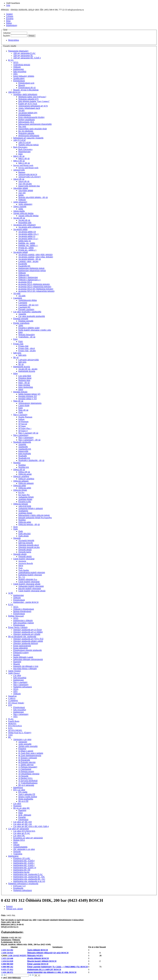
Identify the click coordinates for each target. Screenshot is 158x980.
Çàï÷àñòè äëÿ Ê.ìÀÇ (22, 833)
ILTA (10, 728)
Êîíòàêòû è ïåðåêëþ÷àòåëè (29, 328)
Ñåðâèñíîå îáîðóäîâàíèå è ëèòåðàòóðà (23, 884)
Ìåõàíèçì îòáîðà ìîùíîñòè (28, 797)
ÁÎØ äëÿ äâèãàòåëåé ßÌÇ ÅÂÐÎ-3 (27, 58)
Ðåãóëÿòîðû (23, 451)
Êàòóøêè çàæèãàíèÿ (26, 309)
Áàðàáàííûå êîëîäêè (26, 497)
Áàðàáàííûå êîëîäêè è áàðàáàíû (31, 508)
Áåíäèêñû (22, 314)
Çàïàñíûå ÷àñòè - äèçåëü (28, 261)
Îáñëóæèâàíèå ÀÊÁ (26, 122)
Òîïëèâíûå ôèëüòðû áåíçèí (29, 545)
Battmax (22, 172)
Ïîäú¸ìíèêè (22, 127)
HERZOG (12, 723)
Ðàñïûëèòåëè (19, 69)
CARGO (12, 698)
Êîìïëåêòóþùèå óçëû (26, 83)
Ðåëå (20, 154)
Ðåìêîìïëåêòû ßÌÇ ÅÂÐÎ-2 (24, 865)
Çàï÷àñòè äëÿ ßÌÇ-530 (23, 824)
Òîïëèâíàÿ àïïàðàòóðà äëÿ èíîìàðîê (27, 634)
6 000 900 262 (7, 967)
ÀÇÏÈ (11, 593)
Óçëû (15, 527)
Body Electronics (20, 147)
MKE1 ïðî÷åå (19, 156)
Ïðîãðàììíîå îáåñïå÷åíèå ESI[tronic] (32, 97)
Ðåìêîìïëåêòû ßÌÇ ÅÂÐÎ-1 (24, 863)
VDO (10, 735)
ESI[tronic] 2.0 (19, 886)
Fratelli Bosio (14, 721)
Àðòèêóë (7, 33)
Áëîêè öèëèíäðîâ (25, 744)
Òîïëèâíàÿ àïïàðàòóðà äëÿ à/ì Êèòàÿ (28, 630)
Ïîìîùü (8, 21)
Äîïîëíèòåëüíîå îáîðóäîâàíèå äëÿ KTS (33, 106)
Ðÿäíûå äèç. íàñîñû (26, 248)
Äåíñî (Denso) (14, 673)
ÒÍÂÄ (16, 62)
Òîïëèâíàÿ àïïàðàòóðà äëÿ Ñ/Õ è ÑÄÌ (28, 639)
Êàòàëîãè (22, 817)
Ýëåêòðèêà (18, 854)
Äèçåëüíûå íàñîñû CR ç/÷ (29, 234)
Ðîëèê (21, 390)
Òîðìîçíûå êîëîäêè (20, 490)
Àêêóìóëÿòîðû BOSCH (28, 175)
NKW (21, 566)
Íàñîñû (21, 195)
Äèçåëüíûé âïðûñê (21, 252)
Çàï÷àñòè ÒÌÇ (19, 836)
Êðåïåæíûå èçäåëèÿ (21, 653)
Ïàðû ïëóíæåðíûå (20, 72)
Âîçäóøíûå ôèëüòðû (26, 541)
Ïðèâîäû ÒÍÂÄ (19, 840)
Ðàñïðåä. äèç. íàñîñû (27, 243)
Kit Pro (21, 492)
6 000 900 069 (7, 964)
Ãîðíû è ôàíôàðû (20, 207)
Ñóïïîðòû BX (24, 467)
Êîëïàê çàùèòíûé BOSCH (38, 964)
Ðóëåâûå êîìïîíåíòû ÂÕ (28, 396)
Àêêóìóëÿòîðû (19, 170)
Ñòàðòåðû (23, 456)
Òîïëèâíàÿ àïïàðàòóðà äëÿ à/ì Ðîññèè (28, 632)
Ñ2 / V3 (22, 577)
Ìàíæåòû (17, 655)
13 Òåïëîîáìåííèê (25, 769)
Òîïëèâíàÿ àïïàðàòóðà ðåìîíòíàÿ (26, 643)
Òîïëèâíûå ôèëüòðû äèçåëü (29, 547)
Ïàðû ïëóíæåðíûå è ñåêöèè (24, 623)
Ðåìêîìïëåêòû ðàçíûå (21, 872)
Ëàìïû (15, 339)
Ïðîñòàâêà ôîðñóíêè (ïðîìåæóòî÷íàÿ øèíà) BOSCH (48, 953)
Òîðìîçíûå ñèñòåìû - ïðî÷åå (29, 525)
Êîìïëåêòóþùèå (19, 81)
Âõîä (8, 5)
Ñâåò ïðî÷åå (18, 401)
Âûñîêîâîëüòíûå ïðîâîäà (28, 300)
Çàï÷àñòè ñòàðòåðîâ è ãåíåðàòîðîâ (27, 312)
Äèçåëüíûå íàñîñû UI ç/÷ (28, 239)
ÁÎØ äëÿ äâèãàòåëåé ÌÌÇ (23, 56)
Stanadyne (12, 696)
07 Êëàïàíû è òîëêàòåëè (28, 758)
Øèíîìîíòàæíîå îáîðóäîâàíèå (29, 136)
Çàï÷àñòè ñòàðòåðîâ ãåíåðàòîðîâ (32, 316)
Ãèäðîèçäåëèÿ (19, 78)
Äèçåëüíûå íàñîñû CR (27, 232)
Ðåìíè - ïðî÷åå (24, 383)
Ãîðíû (21, 209)
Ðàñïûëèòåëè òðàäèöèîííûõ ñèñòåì (32, 271)
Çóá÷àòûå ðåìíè (25, 376)
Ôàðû (21, 412)
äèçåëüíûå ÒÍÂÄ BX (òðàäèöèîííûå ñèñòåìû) (36, 291)
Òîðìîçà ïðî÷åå (19, 470)
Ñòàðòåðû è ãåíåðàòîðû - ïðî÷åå (31, 460)
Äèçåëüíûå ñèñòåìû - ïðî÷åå (30, 259)
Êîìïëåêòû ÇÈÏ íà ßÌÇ (22, 858)
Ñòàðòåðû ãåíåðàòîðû (22, 442)
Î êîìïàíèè (10, 16)
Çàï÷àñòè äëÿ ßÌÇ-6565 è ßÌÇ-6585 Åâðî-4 (31, 826)
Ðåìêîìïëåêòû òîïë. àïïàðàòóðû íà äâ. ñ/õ (29, 881)
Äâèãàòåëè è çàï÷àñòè (22, 740)
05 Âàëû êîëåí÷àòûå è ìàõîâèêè (31, 753)
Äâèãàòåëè (23, 742)
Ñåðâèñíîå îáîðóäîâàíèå (23, 687)
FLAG (11, 719)
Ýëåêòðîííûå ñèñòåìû (22, 65)
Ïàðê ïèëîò (17, 353)
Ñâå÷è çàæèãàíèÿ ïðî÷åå (28, 433)
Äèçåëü (21, 110)
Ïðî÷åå (16, 358)
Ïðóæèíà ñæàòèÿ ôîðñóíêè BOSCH (42, 961)
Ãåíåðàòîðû (23, 447)
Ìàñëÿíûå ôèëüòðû (26, 543)
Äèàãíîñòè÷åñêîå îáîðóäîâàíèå (25, 94)
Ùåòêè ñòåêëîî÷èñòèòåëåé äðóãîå (27, 584)
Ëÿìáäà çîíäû (18, 344)
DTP (10, 705)
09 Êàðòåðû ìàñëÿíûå (27, 762)
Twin (20, 568)
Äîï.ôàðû (17, 293)
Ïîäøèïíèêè (17, 662)
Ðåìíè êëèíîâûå (24, 385)
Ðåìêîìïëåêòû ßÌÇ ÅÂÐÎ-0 (24, 861)
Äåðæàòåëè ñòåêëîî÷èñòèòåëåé (31, 586)
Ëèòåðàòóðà (18, 888)
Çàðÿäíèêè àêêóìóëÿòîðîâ (29, 360)
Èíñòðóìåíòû (23, 820)
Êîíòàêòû (10, 19)
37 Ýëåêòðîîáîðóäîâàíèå (28, 783)
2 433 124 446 (7, 958)
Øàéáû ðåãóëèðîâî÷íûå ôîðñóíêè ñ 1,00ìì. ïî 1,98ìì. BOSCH (52, 972)
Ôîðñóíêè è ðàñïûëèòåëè (28, 277)
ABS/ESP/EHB (25, 506)
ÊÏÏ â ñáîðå (23, 792)
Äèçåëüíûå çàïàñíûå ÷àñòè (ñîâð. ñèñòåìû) (36, 255)
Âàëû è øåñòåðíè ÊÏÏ (27, 794)
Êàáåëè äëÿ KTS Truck (28, 104)
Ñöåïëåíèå (17, 806)
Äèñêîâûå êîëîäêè (25, 499)
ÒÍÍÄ (15, 74)
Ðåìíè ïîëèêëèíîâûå (26, 387)
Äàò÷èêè (22, 193)
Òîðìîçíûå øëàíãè (25, 474)
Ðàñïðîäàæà (18, 788)
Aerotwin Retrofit (26, 563)
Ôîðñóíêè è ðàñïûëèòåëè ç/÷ (30, 280)
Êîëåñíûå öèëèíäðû (21, 319)
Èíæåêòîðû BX (24, 266)
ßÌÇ (10, 737)
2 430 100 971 (7, 972)
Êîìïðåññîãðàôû (25, 115)
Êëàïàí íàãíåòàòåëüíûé (22, 646)
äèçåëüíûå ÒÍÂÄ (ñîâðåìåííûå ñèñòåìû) (34, 284)
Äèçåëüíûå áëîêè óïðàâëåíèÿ (25, 225)
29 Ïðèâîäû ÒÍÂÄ (25, 778)
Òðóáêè (16, 845)
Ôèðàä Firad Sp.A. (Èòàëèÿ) (20, 733)
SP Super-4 (23, 431)
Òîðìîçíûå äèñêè (20, 486)
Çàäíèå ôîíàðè (24, 406)
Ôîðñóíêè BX (24, 275)
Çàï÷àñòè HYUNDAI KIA (24, 831)
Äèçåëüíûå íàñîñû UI (27, 236)
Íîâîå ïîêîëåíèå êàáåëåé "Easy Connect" (34, 101)
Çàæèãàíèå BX (24, 307)
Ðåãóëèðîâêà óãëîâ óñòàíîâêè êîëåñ (33, 129)
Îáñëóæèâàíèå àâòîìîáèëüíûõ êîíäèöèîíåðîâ (35, 124)
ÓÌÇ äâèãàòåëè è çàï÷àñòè (24, 849)
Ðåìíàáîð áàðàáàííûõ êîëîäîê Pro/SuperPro (35, 518)
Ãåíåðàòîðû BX (25, 449)
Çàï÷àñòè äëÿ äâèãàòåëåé (19, 829)
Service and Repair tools (23, 165)
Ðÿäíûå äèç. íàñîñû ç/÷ (28, 250)
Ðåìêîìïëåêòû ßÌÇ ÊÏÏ (22, 870)
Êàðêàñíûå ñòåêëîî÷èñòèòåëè (30, 575)
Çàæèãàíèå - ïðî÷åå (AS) (28, 305)
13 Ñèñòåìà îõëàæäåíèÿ (28, 767)
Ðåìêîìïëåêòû (13, 856)
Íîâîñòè (9, 23)
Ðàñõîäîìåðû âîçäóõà (22, 367)
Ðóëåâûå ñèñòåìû (20, 392)
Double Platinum (25, 417)
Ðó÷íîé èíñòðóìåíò (26, 131)
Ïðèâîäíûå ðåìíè (24, 380)
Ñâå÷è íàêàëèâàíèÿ (21, 435)
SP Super (22, 426)
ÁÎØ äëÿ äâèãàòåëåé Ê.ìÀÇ (24, 53)
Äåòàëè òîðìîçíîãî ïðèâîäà (23, 213)
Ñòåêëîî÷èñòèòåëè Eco (28, 579)
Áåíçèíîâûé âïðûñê (21, 188)
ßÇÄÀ (11, 60)
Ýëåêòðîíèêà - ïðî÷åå (27, 337)
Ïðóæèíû (22, 85)
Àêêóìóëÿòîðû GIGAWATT (30, 177)
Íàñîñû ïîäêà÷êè (25, 241)
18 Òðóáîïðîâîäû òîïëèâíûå (29, 774)
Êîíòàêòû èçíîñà (25, 502)
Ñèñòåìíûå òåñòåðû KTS (28, 99)
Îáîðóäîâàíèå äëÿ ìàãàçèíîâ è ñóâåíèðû (28, 138)
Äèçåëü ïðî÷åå (19, 218)
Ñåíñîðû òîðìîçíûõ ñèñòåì (29, 145)
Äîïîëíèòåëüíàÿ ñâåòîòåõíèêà (30, 403)
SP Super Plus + (25, 428)
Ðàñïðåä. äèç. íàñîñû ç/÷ (28, 245)
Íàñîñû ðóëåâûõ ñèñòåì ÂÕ (29, 394)
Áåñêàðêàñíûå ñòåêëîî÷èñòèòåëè (32, 573)
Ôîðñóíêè (17, 67)
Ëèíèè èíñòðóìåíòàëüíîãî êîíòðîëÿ (31, 117)
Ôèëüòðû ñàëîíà (25, 552)
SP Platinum (23, 422)
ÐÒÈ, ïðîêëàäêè (25, 815)
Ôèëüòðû (17, 538)
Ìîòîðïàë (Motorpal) (16, 616)
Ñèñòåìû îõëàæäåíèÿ (27, 335)
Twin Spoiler (24, 570)
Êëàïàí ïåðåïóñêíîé (21, 648)
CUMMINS (13, 701)
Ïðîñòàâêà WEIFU (35, 956)
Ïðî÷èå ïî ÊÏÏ (23, 801)
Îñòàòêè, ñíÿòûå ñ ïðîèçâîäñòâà (26, 90)
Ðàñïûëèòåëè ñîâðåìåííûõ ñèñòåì (31, 268)
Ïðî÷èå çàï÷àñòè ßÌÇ (22, 808)
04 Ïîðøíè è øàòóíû (26, 751)
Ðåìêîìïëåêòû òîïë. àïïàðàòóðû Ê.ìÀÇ (28, 874)
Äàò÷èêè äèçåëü (25, 184)
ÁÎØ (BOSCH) (14, 92)
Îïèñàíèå (9, 906)
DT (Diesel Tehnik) (16, 703)
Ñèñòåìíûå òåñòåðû (26, 133)
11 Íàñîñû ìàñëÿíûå (26, 765)
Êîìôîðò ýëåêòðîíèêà (21, 323)
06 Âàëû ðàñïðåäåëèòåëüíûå (30, 756)
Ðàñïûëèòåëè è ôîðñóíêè (23, 621)
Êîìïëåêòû (22, 749)
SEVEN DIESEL (15, 730)
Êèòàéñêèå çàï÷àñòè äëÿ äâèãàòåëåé (28, 838)
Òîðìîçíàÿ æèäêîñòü (21, 476)
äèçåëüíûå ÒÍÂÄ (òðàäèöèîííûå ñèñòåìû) (35, 287)
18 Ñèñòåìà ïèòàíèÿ (26, 772)
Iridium (21, 419)
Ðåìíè (15, 374)
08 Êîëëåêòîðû (24, 760)
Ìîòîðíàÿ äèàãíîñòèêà (27, 120)
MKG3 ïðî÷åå (19, 161)
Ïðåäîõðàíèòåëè (24, 152)
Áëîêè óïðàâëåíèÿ (20, 202)
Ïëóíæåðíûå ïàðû (25, 223)
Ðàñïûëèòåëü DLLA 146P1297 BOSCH (44, 970)
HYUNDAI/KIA (15, 726)
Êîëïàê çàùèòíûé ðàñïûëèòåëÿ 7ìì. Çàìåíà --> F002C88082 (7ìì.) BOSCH (57, 967)
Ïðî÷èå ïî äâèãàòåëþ (26, 785)
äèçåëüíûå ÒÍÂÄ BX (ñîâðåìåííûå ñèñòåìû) (36, 289)
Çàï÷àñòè (17, 675)
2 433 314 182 (7, 950)
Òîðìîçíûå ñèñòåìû (21, 504)
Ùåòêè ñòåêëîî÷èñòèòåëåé (24, 559)
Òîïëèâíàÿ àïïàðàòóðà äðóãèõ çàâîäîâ (28, 641)
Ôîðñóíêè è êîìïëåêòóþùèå (24, 609)
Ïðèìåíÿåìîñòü (14, 40)
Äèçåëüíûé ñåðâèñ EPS (28, 113)
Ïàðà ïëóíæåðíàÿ (20, 710)
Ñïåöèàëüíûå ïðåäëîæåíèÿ (18, 51)
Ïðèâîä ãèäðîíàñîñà (26, 799)
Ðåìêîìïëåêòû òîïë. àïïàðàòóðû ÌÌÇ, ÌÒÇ (29, 877)
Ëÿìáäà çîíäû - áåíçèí (27, 348)
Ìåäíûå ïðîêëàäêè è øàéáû (23, 657)
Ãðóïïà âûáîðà (19, 211)
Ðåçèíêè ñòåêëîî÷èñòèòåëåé (30, 589)
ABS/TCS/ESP (19, 140)
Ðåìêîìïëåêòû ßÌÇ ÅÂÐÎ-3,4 (25, 868)
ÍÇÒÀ (11, 605)
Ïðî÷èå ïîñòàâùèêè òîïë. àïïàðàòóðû (22, 637)
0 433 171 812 (7, 970)
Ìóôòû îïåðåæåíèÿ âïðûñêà (24, 76)
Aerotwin (22, 561)
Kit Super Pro (24, 495)
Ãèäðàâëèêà (23, 511)
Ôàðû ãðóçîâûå (24, 534)
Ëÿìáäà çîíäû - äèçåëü (27, 351)
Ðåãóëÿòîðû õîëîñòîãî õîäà (29, 186)
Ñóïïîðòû (17, 463)
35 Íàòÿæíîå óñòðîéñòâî (28, 781)
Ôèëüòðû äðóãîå (25, 550)
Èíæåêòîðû (23, 264)
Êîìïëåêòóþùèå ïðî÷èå (27, 88)
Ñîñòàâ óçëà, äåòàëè (14, 909)
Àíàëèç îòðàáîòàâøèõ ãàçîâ (29, 108)
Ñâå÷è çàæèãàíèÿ (20, 415)
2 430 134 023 (7, 953)
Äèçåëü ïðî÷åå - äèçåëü (28, 369)
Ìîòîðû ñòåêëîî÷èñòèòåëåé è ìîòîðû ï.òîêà (35, 330)
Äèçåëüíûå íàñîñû (20, 229)
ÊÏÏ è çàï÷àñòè (19, 790)
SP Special (23, 424)
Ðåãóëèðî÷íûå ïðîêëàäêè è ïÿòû (26, 666)
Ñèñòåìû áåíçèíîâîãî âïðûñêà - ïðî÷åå (33, 197)
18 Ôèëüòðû (23, 776)
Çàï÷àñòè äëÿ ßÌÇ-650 (23, 822)
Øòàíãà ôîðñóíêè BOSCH (38, 958)
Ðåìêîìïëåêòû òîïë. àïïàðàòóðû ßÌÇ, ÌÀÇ (29, 879)
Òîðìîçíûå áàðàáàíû (21, 481)
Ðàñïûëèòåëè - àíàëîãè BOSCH (26, 602)
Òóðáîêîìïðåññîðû (20, 847)
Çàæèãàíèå (18, 298)
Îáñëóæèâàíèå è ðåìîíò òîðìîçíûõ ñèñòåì (34, 515)
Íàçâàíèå (6, 36)
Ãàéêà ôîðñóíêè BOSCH (37, 950)
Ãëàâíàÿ (9, 14)
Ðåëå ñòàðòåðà (25, 454)
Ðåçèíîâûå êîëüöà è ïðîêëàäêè (25, 669)
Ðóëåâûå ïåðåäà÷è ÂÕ (28, 399)
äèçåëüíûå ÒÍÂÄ (25, 282)
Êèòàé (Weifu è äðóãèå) (18, 627)
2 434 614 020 (7, 961)
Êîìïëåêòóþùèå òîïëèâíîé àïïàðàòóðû (27, 650)
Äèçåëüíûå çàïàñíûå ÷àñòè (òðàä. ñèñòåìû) (36, 257)
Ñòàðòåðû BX (24, 458)
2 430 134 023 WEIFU (17, 956)
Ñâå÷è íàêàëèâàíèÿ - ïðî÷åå (29, 440)
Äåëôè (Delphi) (14, 671)
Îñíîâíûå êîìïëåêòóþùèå (22, 611)
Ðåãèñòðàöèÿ (12, 25)
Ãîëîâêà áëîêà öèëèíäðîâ (28, 746)
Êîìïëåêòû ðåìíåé (25, 378)
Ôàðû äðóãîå (23, 536)
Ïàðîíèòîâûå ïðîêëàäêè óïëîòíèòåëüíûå (28, 659)
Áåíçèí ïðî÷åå (19, 179)
